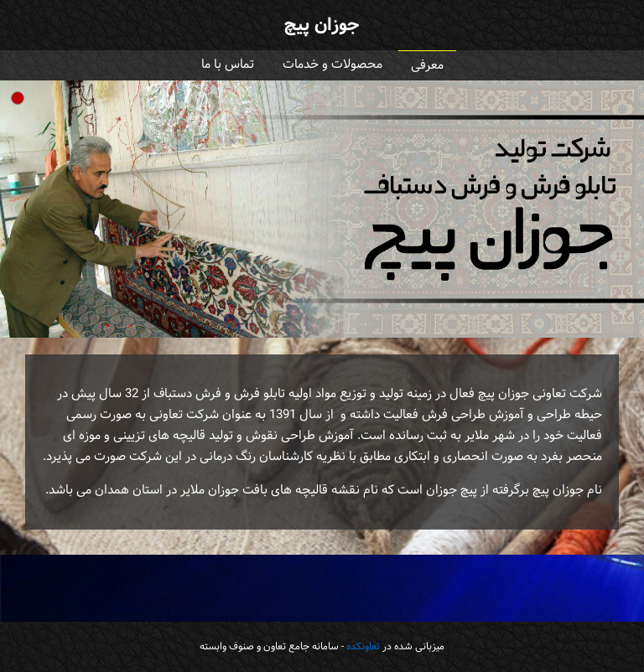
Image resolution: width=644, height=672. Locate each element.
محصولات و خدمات (332, 65)
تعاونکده (363, 647)
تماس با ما (228, 65)
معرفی (427, 66)
